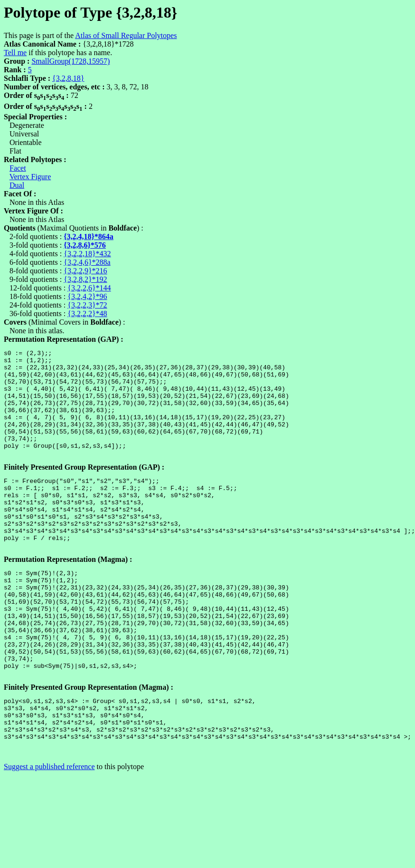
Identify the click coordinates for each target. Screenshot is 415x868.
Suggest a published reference (49, 834)
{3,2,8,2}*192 (85, 279)
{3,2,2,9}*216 (85, 271)
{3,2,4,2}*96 (87, 296)
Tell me (15, 53)
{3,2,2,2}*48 (87, 313)
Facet (18, 168)
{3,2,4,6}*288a (87, 262)
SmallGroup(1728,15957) (71, 61)
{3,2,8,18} (68, 78)
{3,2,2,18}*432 (87, 254)
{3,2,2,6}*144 (89, 288)
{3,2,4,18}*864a (89, 236)
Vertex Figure (30, 177)
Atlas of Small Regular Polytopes (126, 35)
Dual (17, 185)
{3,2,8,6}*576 (85, 245)
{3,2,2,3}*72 (87, 305)
